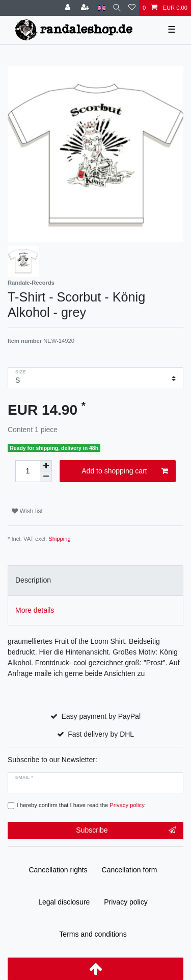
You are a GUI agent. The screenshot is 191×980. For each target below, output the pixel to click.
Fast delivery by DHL (101, 734)
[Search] (117, 8)
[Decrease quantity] (46, 477)
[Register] (86, 8)
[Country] (102, 8)
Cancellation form (130, 870)
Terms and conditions (93, 934)
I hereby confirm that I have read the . (81, 805)
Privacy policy (126, 902)
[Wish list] (132, 8)
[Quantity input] (28, 471)
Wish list (27, 511)
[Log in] (69, 8)
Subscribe (126, 831)
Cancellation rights (58, 870)
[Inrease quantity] (46, 466)
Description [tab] (33, 580)
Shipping (60, 539)
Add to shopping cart (125, 471)
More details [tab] (35, 610)
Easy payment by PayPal (101, 716)
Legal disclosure (64, 902)
